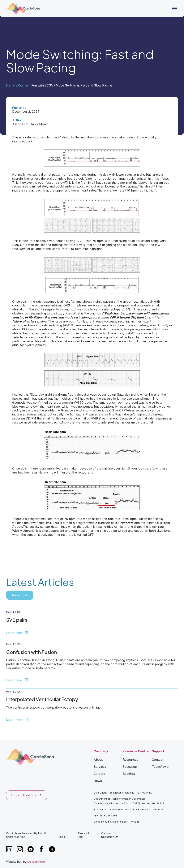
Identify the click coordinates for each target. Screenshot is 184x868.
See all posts (20, 595)
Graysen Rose (36, 862)
